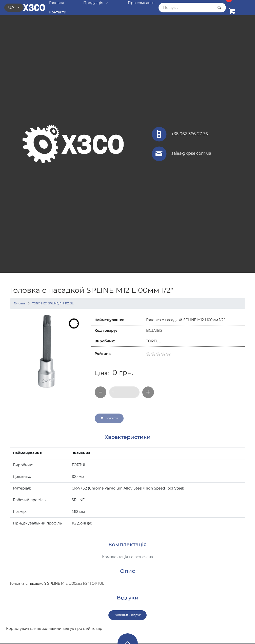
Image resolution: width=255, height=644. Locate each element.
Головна (20, 303)
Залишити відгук (127, 615)
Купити (109, 418)
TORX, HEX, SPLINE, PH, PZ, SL (53, 303)
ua (12, 7)
